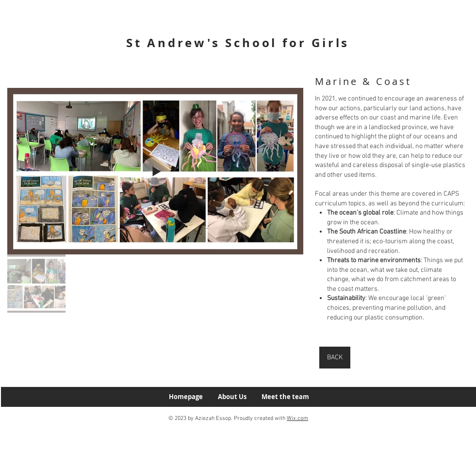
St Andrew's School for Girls (238, 43)
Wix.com (297, 419)
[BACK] (335, 358)
